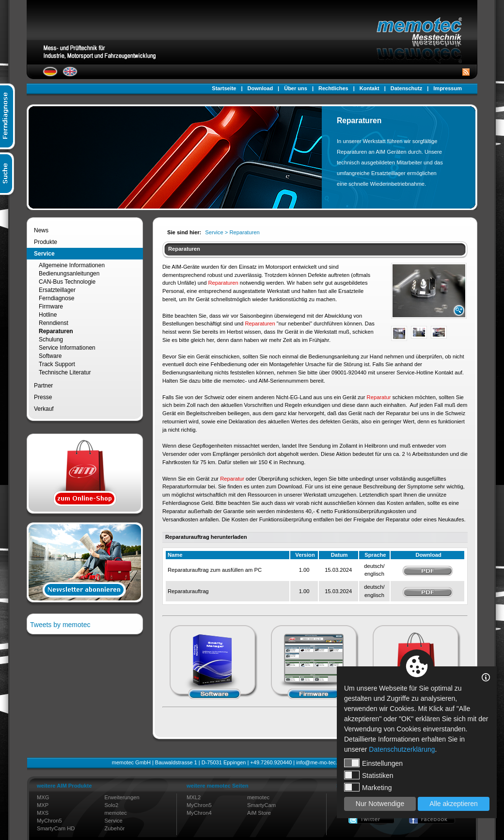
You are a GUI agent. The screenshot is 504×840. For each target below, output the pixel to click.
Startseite (224, 88)
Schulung (51, 339)
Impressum (448, 88)
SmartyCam (261, 805)
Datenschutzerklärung (402, 749)
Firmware (51, 307)
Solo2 (112, 805)
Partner (43, 386)
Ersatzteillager (57, 290)
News (41, 230)
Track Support (57, 364)
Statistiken (369, 775)
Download (260, 88)
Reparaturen (56, 331)
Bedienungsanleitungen (69, 274)
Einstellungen (373, 763)
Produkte (46, 242)
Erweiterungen (122, 797)
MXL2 (194, 797)
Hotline (48, 315)
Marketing (368, 787)
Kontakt (370, 88)
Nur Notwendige (380, 804)
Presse (43, 397)
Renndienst (54, 323)
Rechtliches (333, 88)
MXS (43, 813)
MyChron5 (49, 821)
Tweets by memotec (60, 625)
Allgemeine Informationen (72, 265)
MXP (43, 805)
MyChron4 (199, 813)
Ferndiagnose (56, 298)
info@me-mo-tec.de (320, 762)
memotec (116, 813)
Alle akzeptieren (454, 804)
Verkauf (44, 409)
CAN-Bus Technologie (67, 282)
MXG (43, 797)
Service (44, 254)
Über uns (296, 88)
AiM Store (259, 813)
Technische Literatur (65, 372)
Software (50, 356)
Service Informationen (67, 348)
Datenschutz (406, 88)
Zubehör (115, 828)
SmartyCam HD (56, 828)
